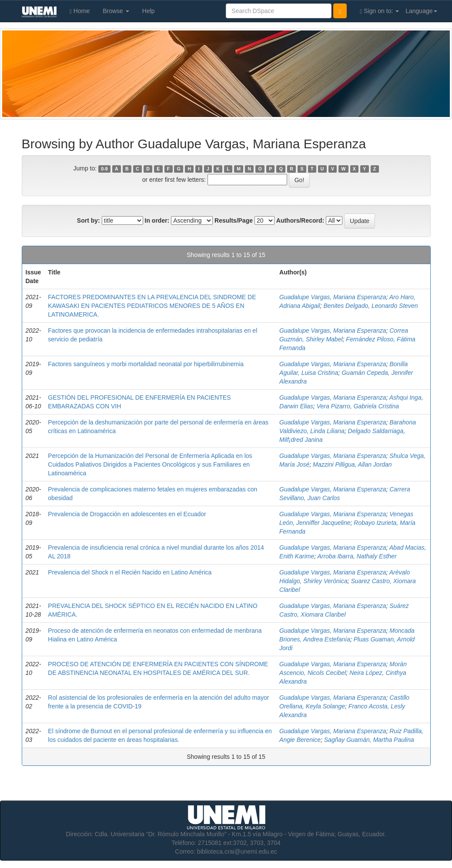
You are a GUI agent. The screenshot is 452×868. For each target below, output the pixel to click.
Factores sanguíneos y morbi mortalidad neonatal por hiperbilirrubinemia (146, 364)
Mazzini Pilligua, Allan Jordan (352, 464)
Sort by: (89, 220)
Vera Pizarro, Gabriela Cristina (358, 406)
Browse (116, 11)
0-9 (104, 169)
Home (80, 11)
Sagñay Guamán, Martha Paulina (369, 740)
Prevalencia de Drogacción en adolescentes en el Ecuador (127, 514)
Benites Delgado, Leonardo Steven (370, 306)
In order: (157, 220)
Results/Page (234, 220)
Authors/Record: (300, 220)
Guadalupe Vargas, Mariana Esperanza (333, 297)
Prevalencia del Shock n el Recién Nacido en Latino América (130, 572)
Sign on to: (379, 11)
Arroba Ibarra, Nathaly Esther (357, 556)
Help (149, 11)
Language (421, 11)
